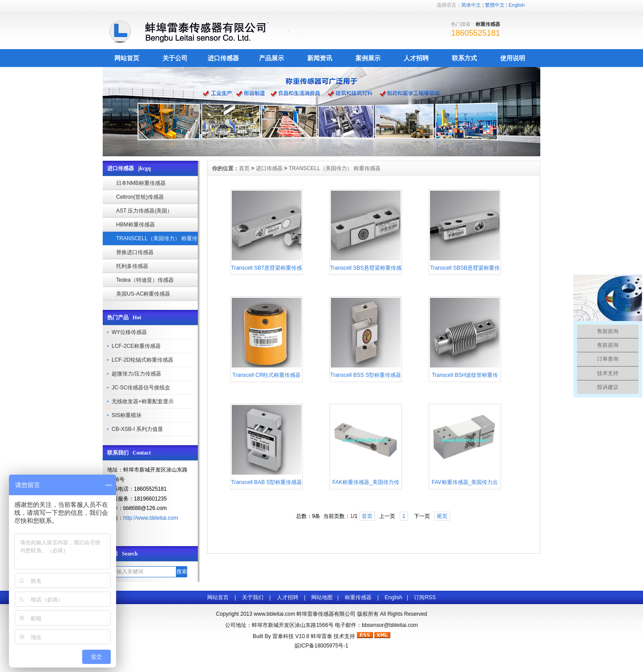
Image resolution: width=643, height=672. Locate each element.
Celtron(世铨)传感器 (140, 197)
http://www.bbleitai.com (151, 518)
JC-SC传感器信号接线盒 (141, 388)
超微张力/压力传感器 (136, 374)
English (517, 5)
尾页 (442, 516)
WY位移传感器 (129, 332)
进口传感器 (223, 58)
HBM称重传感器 (136, 225)
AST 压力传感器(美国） (144, 211)
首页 (244, 168)
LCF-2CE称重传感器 (136, 346)
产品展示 (271, 58)
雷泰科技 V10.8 (292, 636)
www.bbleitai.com (274, 614)
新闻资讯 (320, 58)
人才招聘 (416, 58)
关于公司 (175, 58)
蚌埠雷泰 (321, 636)
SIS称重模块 (127, 415)
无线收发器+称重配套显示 (143, 401)
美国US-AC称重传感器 (143, 294)
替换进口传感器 (135, 252)
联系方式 (464, 58)
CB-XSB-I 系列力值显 (137, 429)
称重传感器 (358, 597)
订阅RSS (425, 597)
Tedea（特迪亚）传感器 (145, 280)
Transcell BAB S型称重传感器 (267, 482)
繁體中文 (495, 5)
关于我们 (253, 597)
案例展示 (368, 58)
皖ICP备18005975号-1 (321, 646)
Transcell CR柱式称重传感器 (267, 375)
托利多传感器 (132, 266)
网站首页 (127, 58)
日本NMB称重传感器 (141, 183)
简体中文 (471, 5)
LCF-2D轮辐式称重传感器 (142, 360)
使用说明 (513, 58)
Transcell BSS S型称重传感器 (366, 375)
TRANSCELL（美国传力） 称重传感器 (157, 240)
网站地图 (322, 597)
